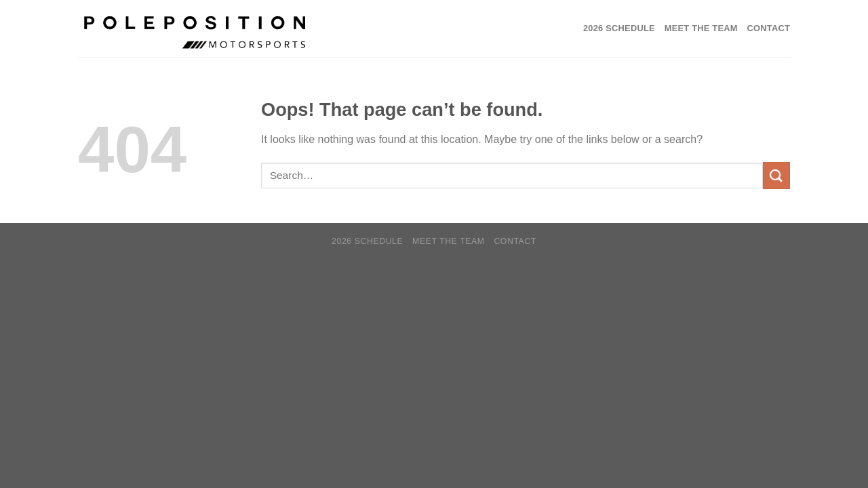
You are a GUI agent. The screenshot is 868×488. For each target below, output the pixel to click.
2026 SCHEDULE (619, 28)
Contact (769, 28)
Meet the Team (701, 28)
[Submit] (776, 175)
